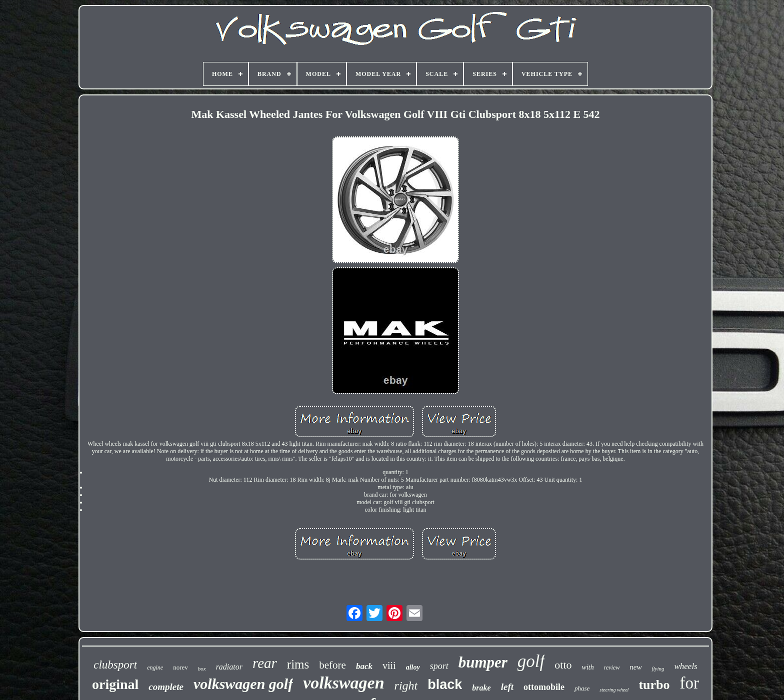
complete (166, 687)
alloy (413, 667)
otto (563, 665)
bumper (483, 662)
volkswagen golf (243, 684)
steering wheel (614, 690)
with (588, 667)
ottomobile (544, 687)
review (612, 668)
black (445, 685)
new (635, 667)
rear (265, 663)
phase (582, 688)
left (507, 687)
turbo (654, 685)
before (332, 665)
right (406, 686)
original (115, 684)
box (202, 669)
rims (298, 664)
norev (180, 667)
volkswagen (343, 683)
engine (155, 668)
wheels (685, 666)
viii (389, 666)
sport (439, 666)
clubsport (115, 665)
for (689, 683)
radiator (229, 667)
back (364, 666)
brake (481, 688)
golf (531, 661)
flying (658, 669)
